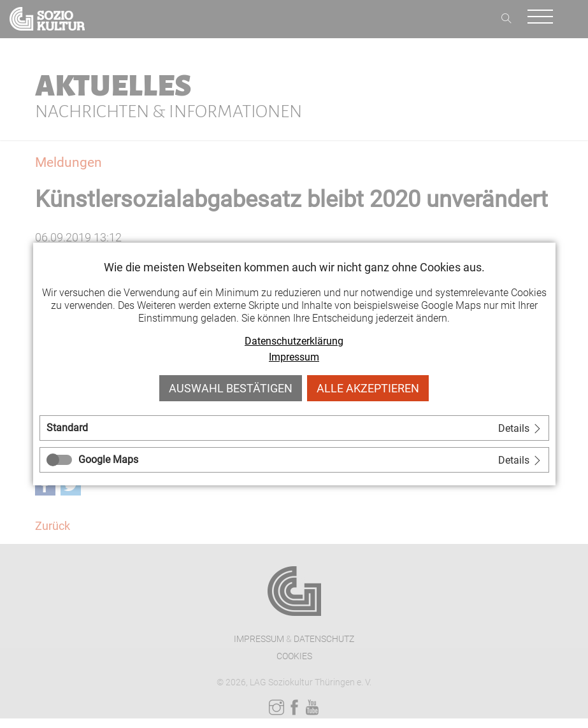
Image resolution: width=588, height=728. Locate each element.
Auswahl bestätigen (231, 388)
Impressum (294, 357)
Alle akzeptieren (368, 388)
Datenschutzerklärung (294, 341)
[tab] (294, 428)
